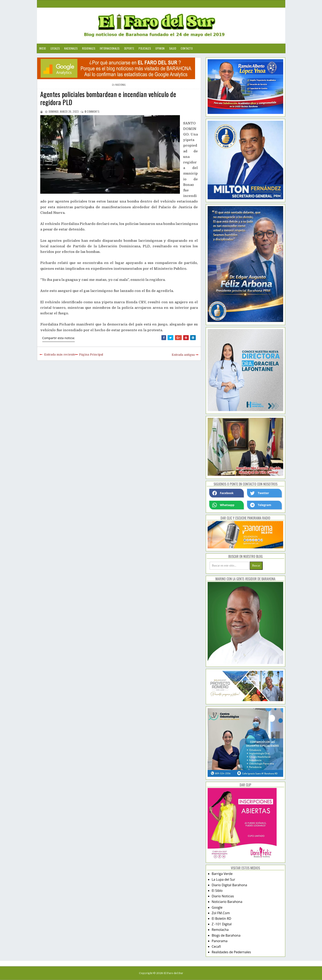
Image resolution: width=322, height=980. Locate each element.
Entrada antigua (183, 355)
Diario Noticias (223, 896)
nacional (121, 85)
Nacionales (71, 48)
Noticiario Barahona (227, 902)
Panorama (220, 941)
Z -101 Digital (222, 924)
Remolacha (220, 930)
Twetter (260, 493)
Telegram (261, 505)
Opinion (160, 48)
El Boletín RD (221, 919)
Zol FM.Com (221, 913)
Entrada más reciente (60, 354)
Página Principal (91, 354)
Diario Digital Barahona (229, 885)
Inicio (43, 48)
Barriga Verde (222, 874)
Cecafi (216, 946)
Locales (55, 48)
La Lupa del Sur (224, 879)
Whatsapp (223, 505)
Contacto (187, 48)
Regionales (89, 48)
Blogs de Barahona (226, 935)
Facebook (223, 493)
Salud (173, 48)
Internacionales (110, 48)
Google (217, 907)
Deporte (129, 48)
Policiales (145, 48)
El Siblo (217, 891)
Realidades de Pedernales (231, 952)
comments (92, 111)
